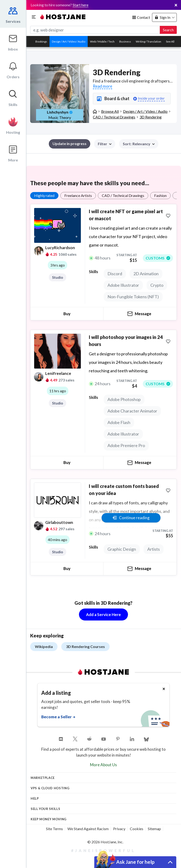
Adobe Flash (119, 422)
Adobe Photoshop (124, 399)
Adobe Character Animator (132, 411)
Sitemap (154, 829)
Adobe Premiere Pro (126, 445)
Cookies (137, 829)
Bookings (41, 41)
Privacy (119, 829)
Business (125, 41)
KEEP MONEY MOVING (49, 819)
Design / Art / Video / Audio (69, 41)
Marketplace (43, 778)
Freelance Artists (78, 195)
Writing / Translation (148, 41)
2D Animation (146, 274)
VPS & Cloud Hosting (50, 788)
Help (35, 798)
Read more (103, 86)
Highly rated (44, 195)
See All (170, 41)
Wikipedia (44, 646)
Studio (58, 277)
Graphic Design (122, 549)
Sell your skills (45, 809)
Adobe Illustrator (123, 285)
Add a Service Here (103, 615)
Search (168, 30)
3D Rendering (151, 117)
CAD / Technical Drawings (123, 195)
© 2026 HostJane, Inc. (105, 842)
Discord (115, 274)
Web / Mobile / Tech (102, 41)
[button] (139, 144)
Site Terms (54, 829)
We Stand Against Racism (88, 829)
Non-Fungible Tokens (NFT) (133, 297)
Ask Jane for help (135, 862)
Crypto (157, 285)
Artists (154, 549)
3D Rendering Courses (85, 646)
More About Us (103, 765)
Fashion (160, 195)
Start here (80, 5)
